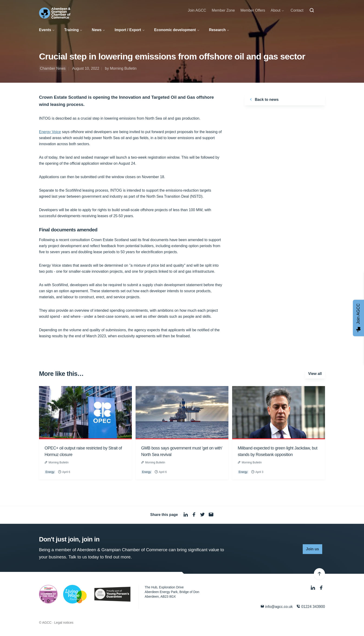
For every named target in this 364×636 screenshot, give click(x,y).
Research (217, 30)
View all (315, 374)
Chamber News (53, 68)
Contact (297, 10)
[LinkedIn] (313, 588)
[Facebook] (321, 588)
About (276, 10)
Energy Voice (50, 132)
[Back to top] (319, 574)
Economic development (175, 30)
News (97, 30)
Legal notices (64, 623)
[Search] (312, 10)
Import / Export (128, 30)
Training (71, 30)
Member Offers (253, 10)
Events (45, 30)
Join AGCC (197, 10)
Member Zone (223, 10)
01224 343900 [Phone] (311, 606)
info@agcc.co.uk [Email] (277, 606)
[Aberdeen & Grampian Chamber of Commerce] (55, 13)
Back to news (263, 99)
